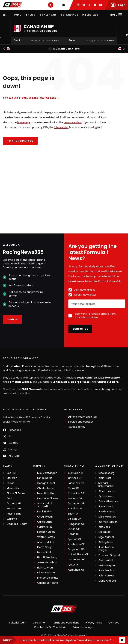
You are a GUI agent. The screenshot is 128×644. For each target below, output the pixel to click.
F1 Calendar (47, 15)
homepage (23, 122)
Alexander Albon (47, 563)
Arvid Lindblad (46, 542)
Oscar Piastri (45, 517)
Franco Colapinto (48, 578)
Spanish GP (75, 539)
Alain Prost (105, 478)
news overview (73, 122)
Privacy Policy (94, 623)
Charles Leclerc (108, 382)
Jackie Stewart (108, 512)
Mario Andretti (107, 581)
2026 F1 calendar (32, 389)
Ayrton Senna (107, 496)
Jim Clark (104, 527)
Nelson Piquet (107, 566)
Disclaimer (39, 623)
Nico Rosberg (106, 473)
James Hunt (106, 506)
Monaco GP (75, 499)
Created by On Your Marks (50, 627)
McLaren (12, 478)
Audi (9, 499)
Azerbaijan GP (76, 544)
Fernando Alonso (20, 382)
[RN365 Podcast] (51, 5)
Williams (12, 519)
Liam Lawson (45, 568)
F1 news (30, 15)
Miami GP (74, 488)
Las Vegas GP (76, 560)
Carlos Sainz (45, 522)
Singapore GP (76, 549)
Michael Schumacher (106, 485)
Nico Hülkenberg (47, 557)
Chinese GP (75, 478)
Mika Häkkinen (107, 517)
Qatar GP (74, 565)
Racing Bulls (14, 514)
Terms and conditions (66, 623)
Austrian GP (75, 509)
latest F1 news (23, 366)
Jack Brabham (107, 571)
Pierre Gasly (44, 547)
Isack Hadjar (45, 512)
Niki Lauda (105, 532)
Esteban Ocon (46, 532)
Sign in (12, 319)
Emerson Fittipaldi (109, 555)
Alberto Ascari (107, 491)
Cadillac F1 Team (17, 524)
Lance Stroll (44, 552)
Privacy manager (83, 627)
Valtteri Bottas (46, 537)
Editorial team (18, 623)
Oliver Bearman (47, 573)
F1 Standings (69, 15)
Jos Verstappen (108, 522)
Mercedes (13, 488)
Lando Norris (61, 382)
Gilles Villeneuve (108, 501)
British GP (74, 514)
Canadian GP (76, 493)
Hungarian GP (76, 524)
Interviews (90, 15)
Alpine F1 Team (16, 493)
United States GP (78, 554)
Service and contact (81, 422)
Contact (114, 623)
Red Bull (11, 473)
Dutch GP (74, 529)
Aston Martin (14, 503)
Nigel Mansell (106, 537)
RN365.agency (77, 427)
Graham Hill (106, 560)
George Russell (81, 382)
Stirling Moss (106, 542)
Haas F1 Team (15, 509)
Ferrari (11, 483)
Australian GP (76, 473)
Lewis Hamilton (87, 378)
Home (17, 15)
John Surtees (107, 576)
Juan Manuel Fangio (106, 549)
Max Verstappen (109, 378)
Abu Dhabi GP (76, 570)
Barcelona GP (76, 503)
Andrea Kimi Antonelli (45, 505)
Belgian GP (74, 519)
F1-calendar (61, 127)
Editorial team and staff (83, 417)
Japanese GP (76, 483)
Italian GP (74, 534)
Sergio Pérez (45, 527)
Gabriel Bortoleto (48, 583)
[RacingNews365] (64, 609)
